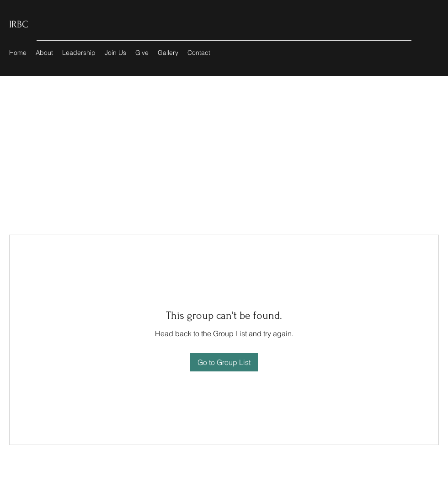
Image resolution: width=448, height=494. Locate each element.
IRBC (19, 24)
